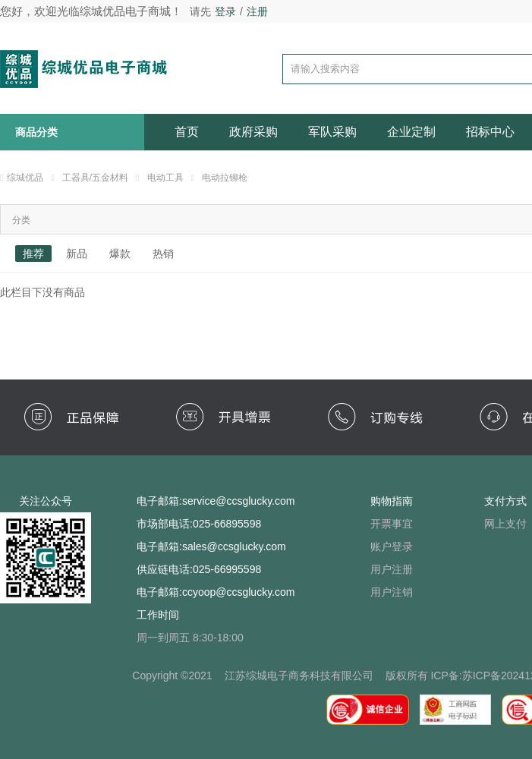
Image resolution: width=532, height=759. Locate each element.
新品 (77, 254)
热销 (163, 254)
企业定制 (411, 132)
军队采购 (332, 132)
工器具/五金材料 (95, 178)
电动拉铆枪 (225, 178)
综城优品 (25, 178)
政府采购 (253, 132)
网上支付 (505, 524)
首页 (187, 132)
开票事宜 (392, 524)
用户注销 (392, 592)
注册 (257, 11)
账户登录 (392, 546)
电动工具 (165, 178)
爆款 (120, 254)
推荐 (33, 254)
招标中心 (490, 132)
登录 (225, 11)
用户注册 (392, 569)
